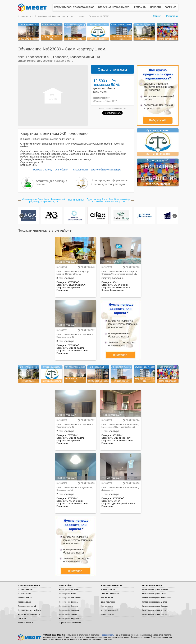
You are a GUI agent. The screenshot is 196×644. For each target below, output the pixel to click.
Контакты (22, 618)
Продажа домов (25, 598)
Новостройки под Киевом (70, 598)
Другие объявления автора (106, 170)
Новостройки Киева (68, 594)
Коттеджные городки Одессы (155, 606)
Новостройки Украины (69, 589)
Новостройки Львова (68, 614)
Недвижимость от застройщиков (74, 7)
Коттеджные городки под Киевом (157, 598)
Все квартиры (76, 200)
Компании (140, 7)
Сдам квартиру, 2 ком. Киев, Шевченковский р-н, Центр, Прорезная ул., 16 (44, 201)
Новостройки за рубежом (70, 618)
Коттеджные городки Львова (155, 614)
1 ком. (101, 49)
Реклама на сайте (26, 623)
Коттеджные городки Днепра (155, 602)
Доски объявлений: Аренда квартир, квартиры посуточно (60, 16)
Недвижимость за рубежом (30, 610)
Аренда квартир (108, 589)
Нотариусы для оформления (109, 180)
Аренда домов (107, 598)
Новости (156, 7)
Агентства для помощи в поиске (52, 183)
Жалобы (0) (62, 170)
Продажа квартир (25, 589)
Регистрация (172, 16)
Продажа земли (25, 602)
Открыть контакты (112, 69)
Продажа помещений (27, 606)
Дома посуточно (108, 602)
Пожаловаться (80, 170)
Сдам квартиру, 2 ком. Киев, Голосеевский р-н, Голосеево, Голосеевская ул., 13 (108, 201)
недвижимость (120, 108)
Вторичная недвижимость (114, 7)
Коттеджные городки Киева (154, 594)
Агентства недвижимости (29, 614)
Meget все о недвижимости (30, 637)
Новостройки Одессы (69, 606)
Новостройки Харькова (69, 610)
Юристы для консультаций (108, 184)
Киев (21, 57)
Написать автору (43, 170)
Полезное (171, 7)
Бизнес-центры (107, 614)
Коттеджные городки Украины (155, 589)
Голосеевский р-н (39, 57)
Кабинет (157, 16)
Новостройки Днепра (68, 602)
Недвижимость (24, 16)
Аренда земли (107, 606)
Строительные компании (70, 623)
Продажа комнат (25, 594)
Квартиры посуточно (110, 594)
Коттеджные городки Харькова (156, 610)
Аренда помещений (109, 610)
